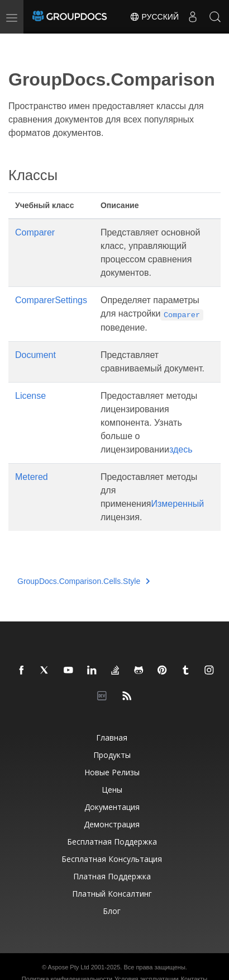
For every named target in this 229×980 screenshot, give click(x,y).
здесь (181, 449)
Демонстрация (112, 824)
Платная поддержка (112, 876)
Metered (32, 477)
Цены (112, 790)
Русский (154, 17)
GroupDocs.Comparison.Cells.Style (84, 581)
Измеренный (178, 504)
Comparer (35, 232)
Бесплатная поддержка (112, 842)
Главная (112, 738)
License (30, 396)
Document (35, 355)
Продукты (112, 755)
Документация (112, 807)
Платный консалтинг (112, 894)
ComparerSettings (51, 300)
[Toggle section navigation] (18, 43)
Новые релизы (112, 772)
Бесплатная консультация (112, 859)
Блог (112, 911)
